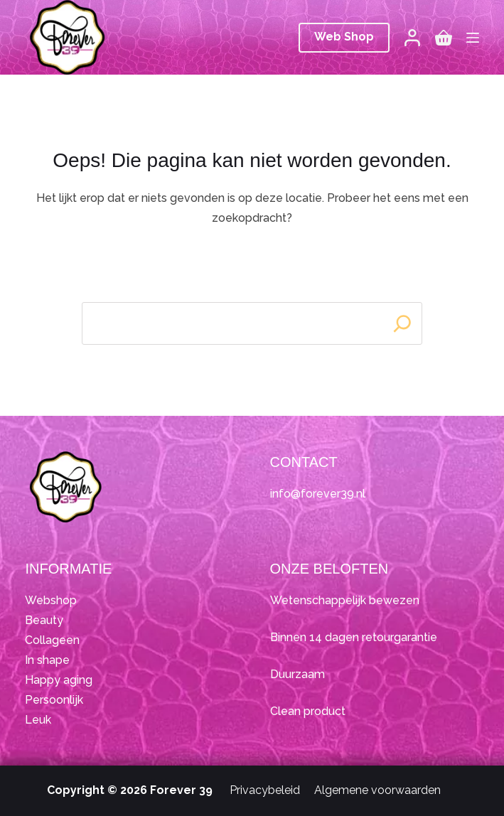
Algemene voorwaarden (377, 790)
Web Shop (344, 37)
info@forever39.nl (318, 494)
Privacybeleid (265, 790)
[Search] (403, 323)
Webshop (51, 600)
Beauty (44, 620)
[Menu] (473, 38)
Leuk (38, 720)
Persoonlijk (54, 700)
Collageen (52, 640)
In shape (47, 660)
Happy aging (59, 680)
